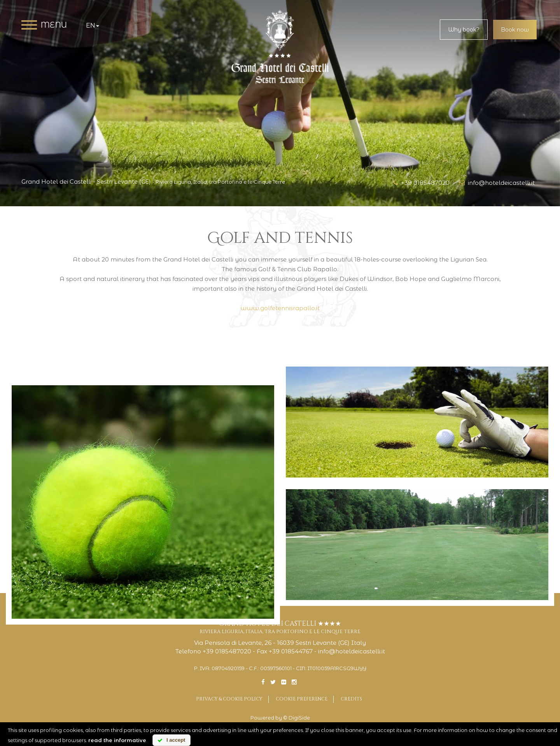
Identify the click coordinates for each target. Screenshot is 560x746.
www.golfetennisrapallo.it (280, 308)
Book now (515, 30)
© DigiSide (297, 718)
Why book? (464, 30)
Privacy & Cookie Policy (229, 699)
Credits (351, 699)
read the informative (117, 740)
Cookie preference (302, 699)
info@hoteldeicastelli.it (497, 183)
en (93, 25)
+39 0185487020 (421, 183)
